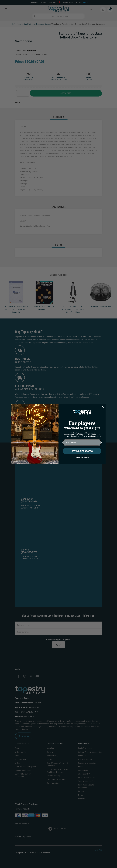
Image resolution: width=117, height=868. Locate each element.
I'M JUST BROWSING (82, 457)
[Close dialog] (103, 407)
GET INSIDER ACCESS (82, 451)
